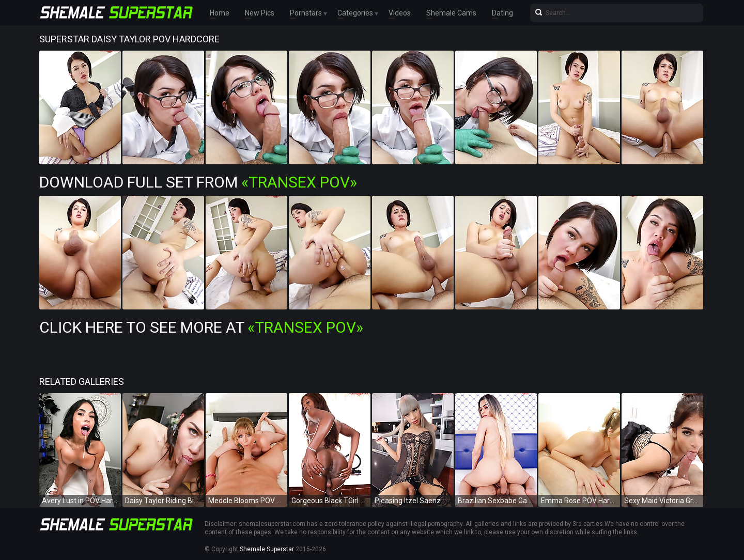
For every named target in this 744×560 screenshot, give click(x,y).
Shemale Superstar (267, 549)
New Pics (260, 13)
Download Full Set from (198, 182)
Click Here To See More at (201, 327)
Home (220, 13)
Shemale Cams (451, 13)
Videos (400, 13)
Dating (502, 13)
